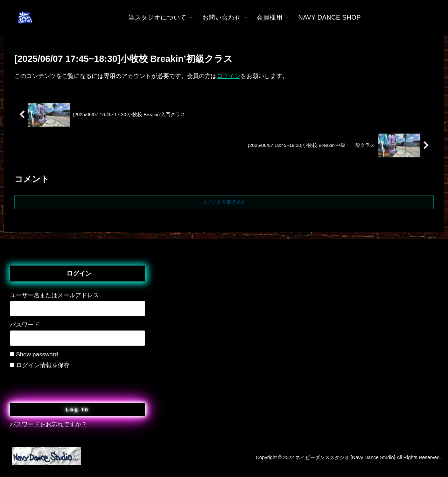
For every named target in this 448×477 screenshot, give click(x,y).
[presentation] (63, 384)
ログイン (229, 76)
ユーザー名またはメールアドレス (54, 295)
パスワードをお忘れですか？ (48, 424)
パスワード (25, 325)
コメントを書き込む (224, 202)
